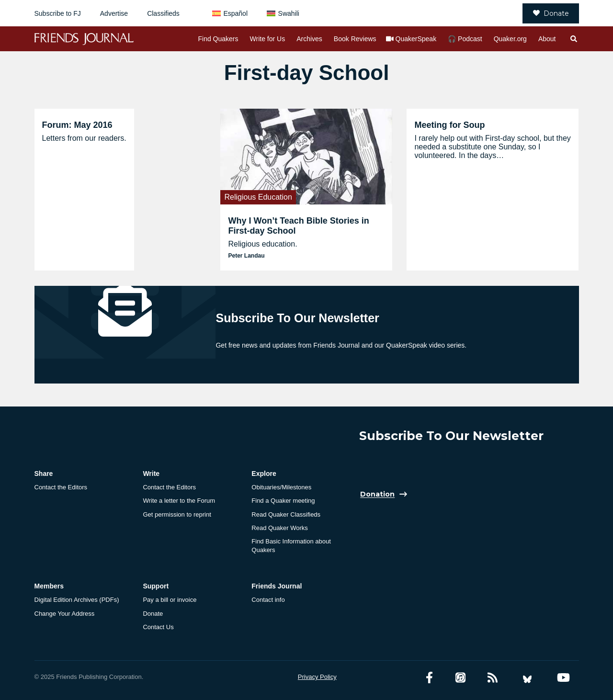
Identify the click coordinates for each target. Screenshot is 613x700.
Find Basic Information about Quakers (291, 546)
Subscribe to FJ (58, 13)
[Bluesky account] (527, 678)
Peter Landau (246, 256)
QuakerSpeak (416, 39)
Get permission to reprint (177, 514)
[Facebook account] (429, 678)
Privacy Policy (317, 677)
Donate (551, 13)
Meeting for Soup (449, 125)
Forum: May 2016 (77, 125)
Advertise (114, 13)
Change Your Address (65, 614)
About (547, 39)
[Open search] (573, 39)
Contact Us (158, 627)
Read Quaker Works (280, 528)
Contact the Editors (61, 487)
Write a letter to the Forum (179, 501)
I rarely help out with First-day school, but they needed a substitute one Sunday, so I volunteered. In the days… (492, 147)
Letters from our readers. (84, 138)
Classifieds (163, 13)
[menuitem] (230, 13)
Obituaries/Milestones (281, 487)
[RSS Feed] (493, 678)
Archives (309, 39)
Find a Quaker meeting (283, 501)
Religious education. (262, 244)
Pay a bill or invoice (170, 600)
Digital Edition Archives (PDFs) (77, 600)
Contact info (268, 600)
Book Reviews (355, 39)
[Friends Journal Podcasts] (460, 678)
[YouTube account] (563, 678)
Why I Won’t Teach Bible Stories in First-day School (298, 226)
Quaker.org (510, 39)
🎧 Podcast (465, 39)
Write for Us (268, 39)
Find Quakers (218, 39)
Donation (377, 495)
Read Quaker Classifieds (286, 514)
